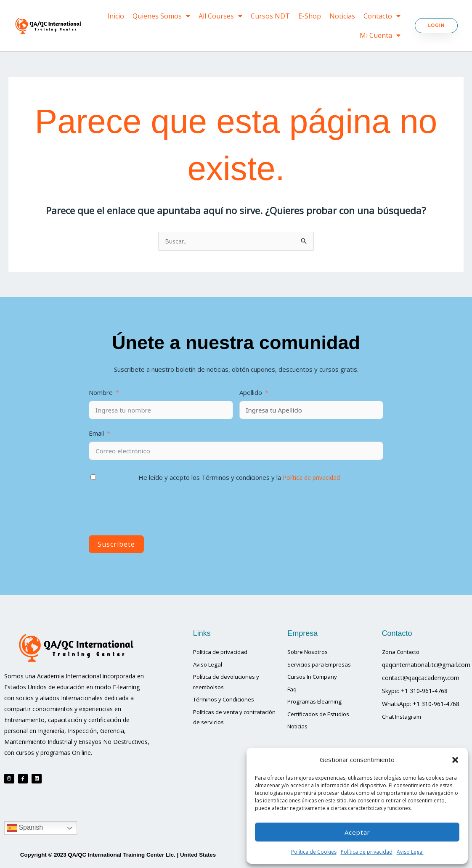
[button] (455, 760)
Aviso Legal (410, 852)
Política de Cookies (314, 852)
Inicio (116, 16)
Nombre (101, 393)
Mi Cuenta (380, 35)
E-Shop (310, 16)
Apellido (252, 393)
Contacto (382, 16)
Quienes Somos (161, 16)
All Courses (220, 16)
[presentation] (153, 511)
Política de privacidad (367, 852)
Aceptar (357, 832)
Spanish (25, 833)
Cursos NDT (270, 16)
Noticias (342, 16)
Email (96, 434)
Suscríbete (116, 545)
